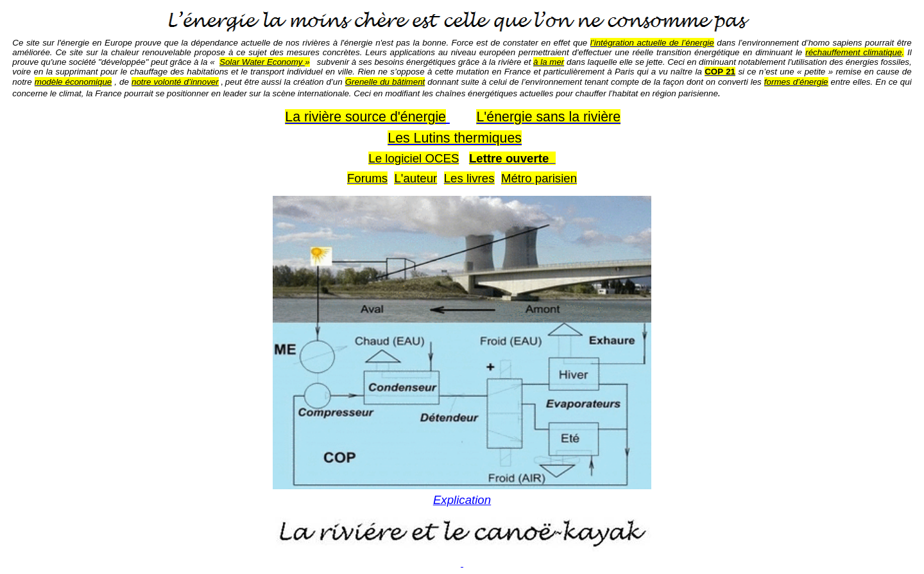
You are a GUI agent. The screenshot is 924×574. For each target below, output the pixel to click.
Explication (462, 500)
